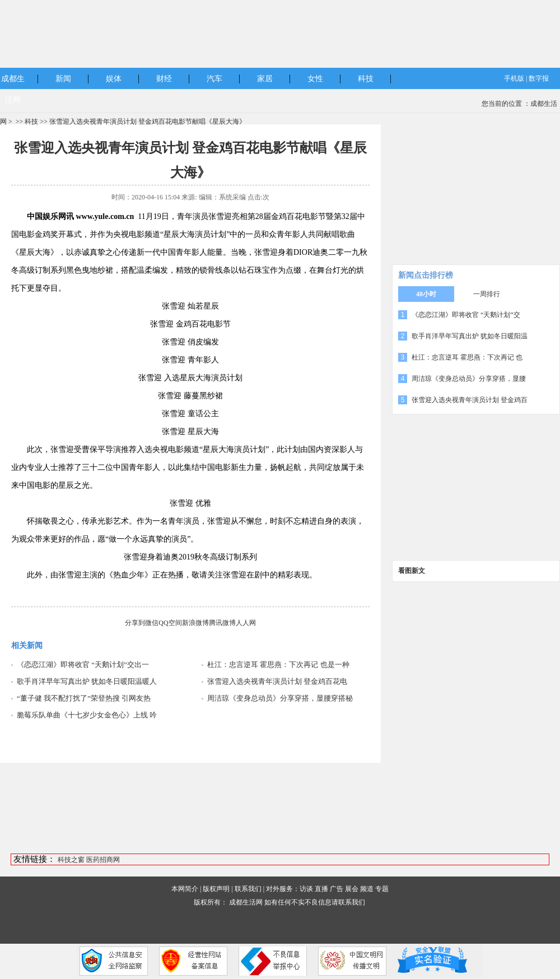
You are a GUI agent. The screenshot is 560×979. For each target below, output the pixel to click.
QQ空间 (170, 623)
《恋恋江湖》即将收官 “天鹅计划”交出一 (83, 665)
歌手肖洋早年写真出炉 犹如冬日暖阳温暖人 (87, 681)
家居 (265, 79)
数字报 (539, 78)
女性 (315, 79)
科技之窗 (71, 860)
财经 (164, 79)
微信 (152, 623)
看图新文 (412, 571)
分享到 (135, 623)
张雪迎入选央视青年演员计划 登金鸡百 (470, 400)
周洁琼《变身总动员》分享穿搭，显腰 (469, 379)
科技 (366, 79)
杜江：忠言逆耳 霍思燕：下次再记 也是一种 (278, 665)
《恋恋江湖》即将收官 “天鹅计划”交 (466, 315)
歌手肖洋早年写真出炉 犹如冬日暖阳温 (470, 336)
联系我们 (248, 889)
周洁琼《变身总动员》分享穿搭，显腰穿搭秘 (280, 698)
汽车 (214, 79)
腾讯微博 (222, 623)
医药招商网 (103, 860)
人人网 (246, 623)
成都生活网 (246, 902)
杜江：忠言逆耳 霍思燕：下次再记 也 (467, 357)
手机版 (514, 78)
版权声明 (216, 889)
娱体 (114, 79)
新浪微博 (195, 623)
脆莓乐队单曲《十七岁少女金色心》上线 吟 (87, 715)
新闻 (63, 79)
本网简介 (185, 889)
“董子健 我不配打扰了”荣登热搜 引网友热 (84, 698)
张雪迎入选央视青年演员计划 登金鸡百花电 (277, 681)
